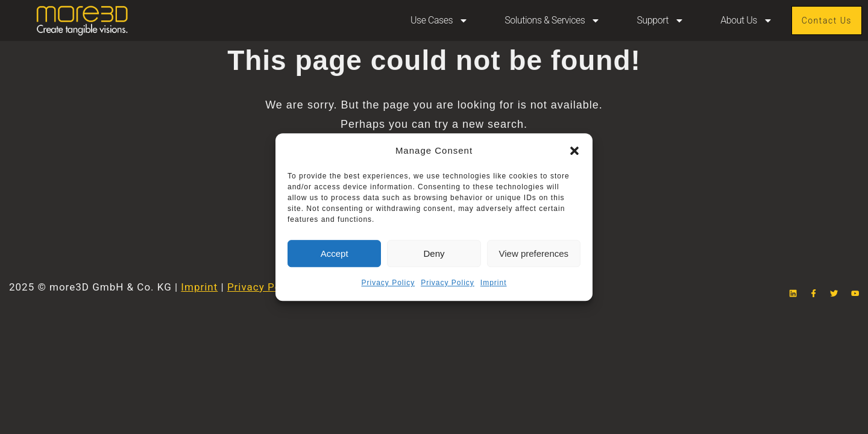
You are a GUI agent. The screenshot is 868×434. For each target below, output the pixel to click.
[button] (574, 151)
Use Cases (439, 20)
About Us (747, 20)
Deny (434, 253)
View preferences (534, 253)
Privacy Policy (388, 283)
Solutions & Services (552, 20)
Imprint (494, 283)
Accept (335, 253)
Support (660, 20)
